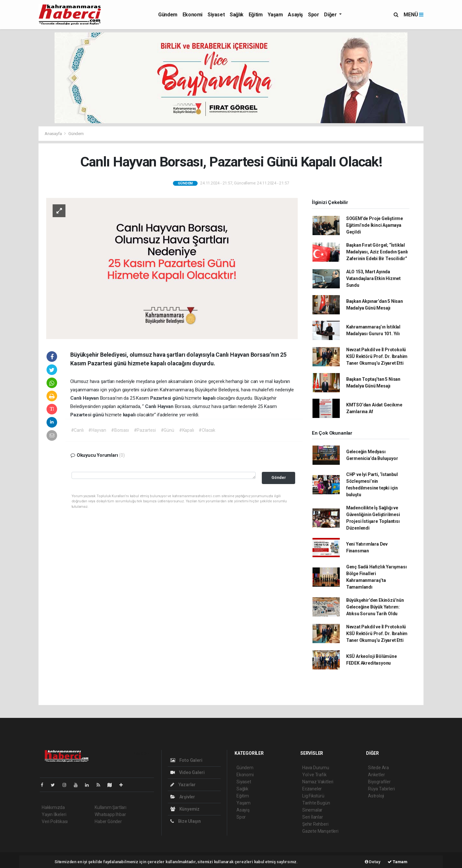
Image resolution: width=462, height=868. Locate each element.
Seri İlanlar (313, 817)
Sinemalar (312, 810)
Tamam (398, 862)
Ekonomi (193, 15)
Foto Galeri (186, 760)
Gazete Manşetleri (320, 831)
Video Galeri (187, 772)
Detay (373, 862)
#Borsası (120, 430)
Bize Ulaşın (186, 821)
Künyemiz (185, 809)
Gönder (279, 477)
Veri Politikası (55, 821)
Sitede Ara (378, 768)
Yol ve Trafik (314, 775)
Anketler (376, 775)
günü (179, 398)
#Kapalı (187, 430)
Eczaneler (312, 789)
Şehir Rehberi (315, 824)
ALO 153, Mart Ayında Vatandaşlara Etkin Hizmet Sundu (373, 278)
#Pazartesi (145, 430)
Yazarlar (183, 785)
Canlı (77, 398)
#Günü (167, 430)
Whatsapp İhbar (110, 814)
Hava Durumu (316, 768)
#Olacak (207, 430)
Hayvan (91, 398)
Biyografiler (379, 782)
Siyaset (216, 15)
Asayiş (295, 15)
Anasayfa (54, 134)
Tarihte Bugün (316, 803)
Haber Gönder (108, 821)
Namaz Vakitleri (318, 782)
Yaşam (275, 15)
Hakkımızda (53, 807)
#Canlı (77, 430)
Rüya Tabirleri (381, 789)
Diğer (331, 15)
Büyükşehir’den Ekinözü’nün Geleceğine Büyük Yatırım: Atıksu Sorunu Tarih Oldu (375, 607)
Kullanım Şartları (111, 807)
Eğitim (256, 15)
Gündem (168, 15)
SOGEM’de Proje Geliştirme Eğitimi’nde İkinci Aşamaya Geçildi (375, 225)
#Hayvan (97, 430)
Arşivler (183, 797)
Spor (313, 15)
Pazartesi (161, 398)
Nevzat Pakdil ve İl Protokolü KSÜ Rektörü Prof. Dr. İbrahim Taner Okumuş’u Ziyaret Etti (377, 356)
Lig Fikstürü (313, 796)
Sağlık (237, 15)
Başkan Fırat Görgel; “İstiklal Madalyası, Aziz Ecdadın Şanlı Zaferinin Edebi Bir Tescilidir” (377, 252)
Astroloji (376, 796)
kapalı (210, 398)
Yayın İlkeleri (54, 814)
